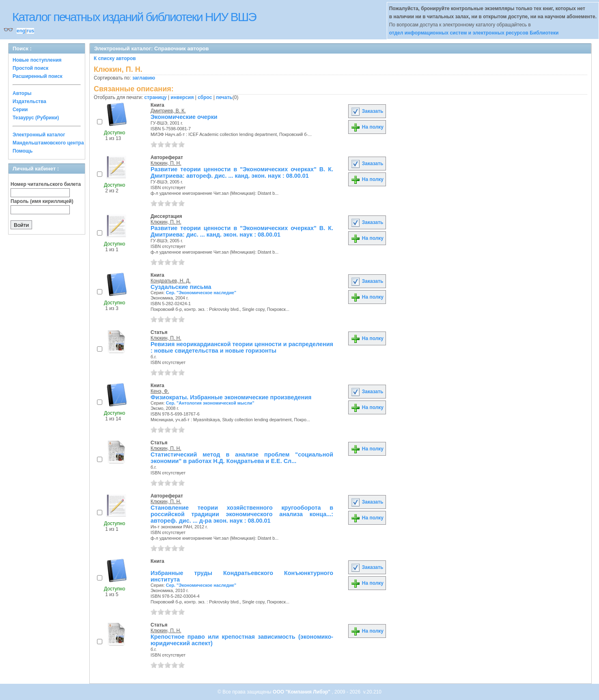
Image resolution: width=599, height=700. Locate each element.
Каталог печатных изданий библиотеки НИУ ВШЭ (134, 17)
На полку (367, 127)
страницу (156, 97)
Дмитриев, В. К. (168, 111)
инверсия (182, 97)
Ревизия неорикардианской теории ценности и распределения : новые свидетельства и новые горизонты (242, 347)
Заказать (367, 111)
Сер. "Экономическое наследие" (201, 293)
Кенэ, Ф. (160, 391)
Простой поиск (30, 68)
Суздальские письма (181, 287)
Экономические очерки (184, 117)
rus (30, 31)
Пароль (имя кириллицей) (42, 201)
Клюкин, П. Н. (166, 163)
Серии (20, 110)
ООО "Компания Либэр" (302, 692)
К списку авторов (115, 58)
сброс (205, 97)
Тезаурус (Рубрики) (36, 118)
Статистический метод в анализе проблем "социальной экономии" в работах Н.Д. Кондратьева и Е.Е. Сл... (242, 458)
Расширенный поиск (38, 76)
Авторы (22, 93)
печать (224, 97)
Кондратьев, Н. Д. (171, 281)
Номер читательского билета (46, 184)
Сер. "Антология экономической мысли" (210, 403)
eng (21, 31)
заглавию (144, 78)
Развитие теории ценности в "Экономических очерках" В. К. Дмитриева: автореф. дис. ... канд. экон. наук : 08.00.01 (242, 172)
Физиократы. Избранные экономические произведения (231, 397)
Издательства (29, 101)
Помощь (23, 151)
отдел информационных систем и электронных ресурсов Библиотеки (474, 33)
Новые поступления (37, 60)
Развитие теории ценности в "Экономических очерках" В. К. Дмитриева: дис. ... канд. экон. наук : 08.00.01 (242, 231)
